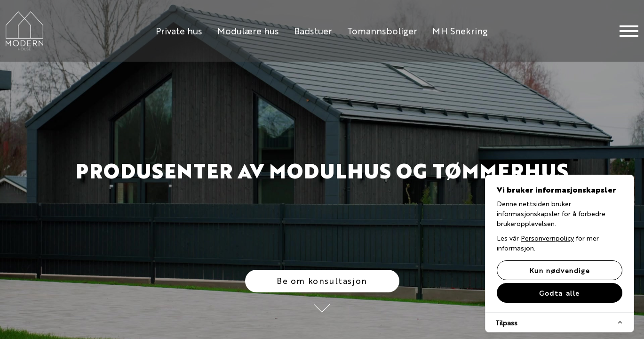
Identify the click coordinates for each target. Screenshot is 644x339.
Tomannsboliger (382, 30)
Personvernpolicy (547, 238)
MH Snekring (460, 30)
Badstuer (313, 30)
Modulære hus (248, 30)
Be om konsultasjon (322, 281)
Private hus (179, 30)
